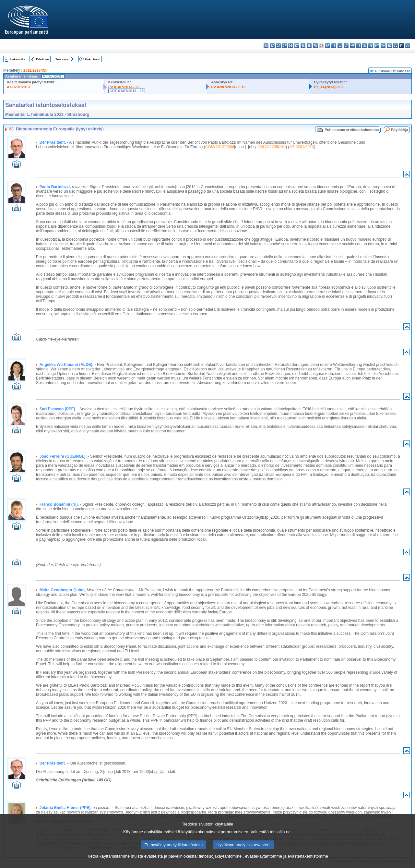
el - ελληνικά (303, 46)
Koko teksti (93, 59)
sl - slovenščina (395, 46)
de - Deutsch (291, 46)
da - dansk (285, 46)
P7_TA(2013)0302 (329, 87)
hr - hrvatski (328, 46)
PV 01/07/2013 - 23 (124, 87)
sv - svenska (408, 46)
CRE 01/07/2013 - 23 (127, 91)
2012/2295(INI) (36, 70)
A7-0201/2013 (18, 87)
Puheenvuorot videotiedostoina (352, 130)
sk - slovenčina (389, 46)
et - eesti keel (297, 46)
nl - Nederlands (365, 46)
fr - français (315, 46)
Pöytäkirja (400, 130)
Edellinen (42, 59)
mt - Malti (358, 46)
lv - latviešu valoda (340, 46)
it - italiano (334, 46)
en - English (309, 46)
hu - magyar (352, 46)
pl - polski (371, 46)
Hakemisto (17, 59)
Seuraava (62, 59)
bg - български (266, 46)
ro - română (383, 46)
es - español (272, 46)
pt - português (377, 46)
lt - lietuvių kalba (346, 46)
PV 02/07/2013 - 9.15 (228, 87)
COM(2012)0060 (220, 147)
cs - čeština (278, 46)
